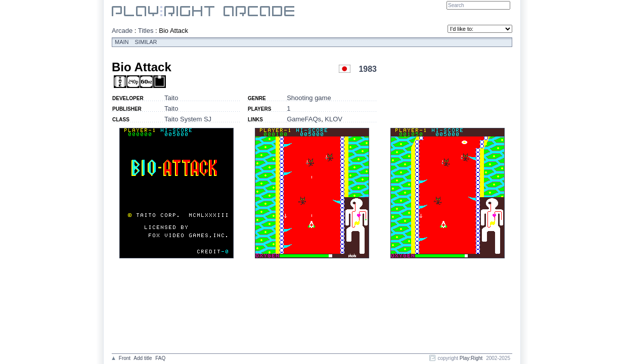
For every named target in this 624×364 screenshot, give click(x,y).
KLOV (333, 119)
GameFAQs (304, 119)
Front (125, 358)
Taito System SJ (188, 119)
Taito (171, 98)
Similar (146, 42)
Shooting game (309, 98)
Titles (146, 31)
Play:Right (471, 358)
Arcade (122, 31)
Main (122, 42)
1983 (368, 69)
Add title (143, 358)
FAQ (160, 358)
